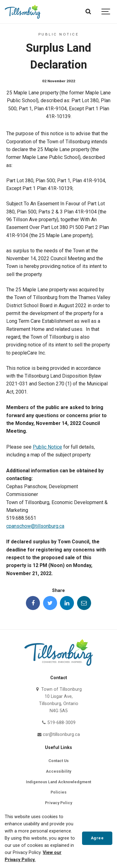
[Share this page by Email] (84, 603)
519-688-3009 (58, 723)
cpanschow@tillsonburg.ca (35, 526)
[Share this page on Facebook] (33, 603)
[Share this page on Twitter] (50, 603)
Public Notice (47, 447)
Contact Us (58, 761)
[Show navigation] (106, 12)
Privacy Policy (58, 803)
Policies (58, 792)
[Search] (88, 12)
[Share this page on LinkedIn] (67, 603)
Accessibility (58, 771)
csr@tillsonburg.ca (58, 734)
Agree (97, 838)
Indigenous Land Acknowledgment (58, 782)
